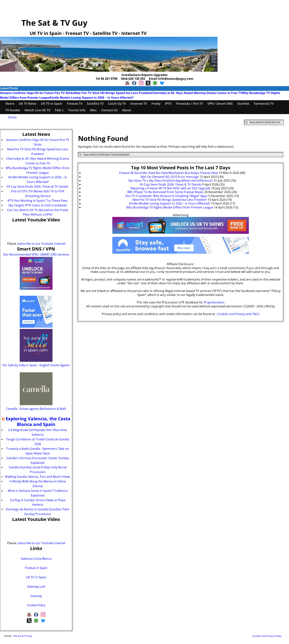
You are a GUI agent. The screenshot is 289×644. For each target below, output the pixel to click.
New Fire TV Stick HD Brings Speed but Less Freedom (113, 93)
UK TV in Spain (52, 104)
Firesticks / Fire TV (189, 104)
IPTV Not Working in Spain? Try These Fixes (38, 201)
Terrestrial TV (264, 104)
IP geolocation (214, 302)
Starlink (243, 104)
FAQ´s (59, 110)
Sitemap (36, 596)
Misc (93, 110)
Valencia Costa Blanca (36, 559)
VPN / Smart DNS (220, 104)
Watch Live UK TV (37, 110)
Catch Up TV (117, 104)
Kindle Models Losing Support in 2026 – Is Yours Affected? (92, 98)
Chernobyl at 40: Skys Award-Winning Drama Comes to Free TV (197, 93)
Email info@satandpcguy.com (171, 79)
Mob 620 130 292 (133, 79)
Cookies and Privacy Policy (267, 636)
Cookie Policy (36, 605)
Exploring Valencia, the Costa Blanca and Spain (38, 421)
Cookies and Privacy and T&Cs (238, 314)
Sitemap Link (36, 587)
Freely (156, 104)
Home (10, 104)
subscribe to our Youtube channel (41, 244)
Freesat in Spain (36, 568)
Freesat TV (75, 104)
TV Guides (13, 110)
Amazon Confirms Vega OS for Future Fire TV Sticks (37, 93)
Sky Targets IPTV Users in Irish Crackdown (38, 205)
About (127, 110)
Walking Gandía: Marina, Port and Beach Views (38, 477)
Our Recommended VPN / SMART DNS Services (36, 254)
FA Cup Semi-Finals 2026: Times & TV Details (38, 187)
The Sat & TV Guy (54, 23)
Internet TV (139, 104)
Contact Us (109, 110)
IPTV (168, 104)
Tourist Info (77, 110)
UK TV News (28, 104)
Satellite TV (95, 104)
